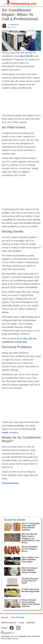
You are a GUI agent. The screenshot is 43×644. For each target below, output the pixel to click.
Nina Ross (14, 25)
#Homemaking (10, 483)
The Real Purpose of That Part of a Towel (30, 581)
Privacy (21, 623)
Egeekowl (23, 636)
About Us (5, 617)
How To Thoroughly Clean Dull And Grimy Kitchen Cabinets (31, 527)
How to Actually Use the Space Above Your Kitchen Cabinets (31, 603)
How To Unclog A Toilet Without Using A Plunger (29, 570)
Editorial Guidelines (9, 623)
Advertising (30, 623)
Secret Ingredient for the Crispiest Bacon (30, 549)
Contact (4, 628)
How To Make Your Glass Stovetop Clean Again (30, 560)
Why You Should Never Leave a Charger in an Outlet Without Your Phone (31, 538)
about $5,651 (27, 56)
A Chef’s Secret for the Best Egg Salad (30, 590)
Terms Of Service (17, 617)
